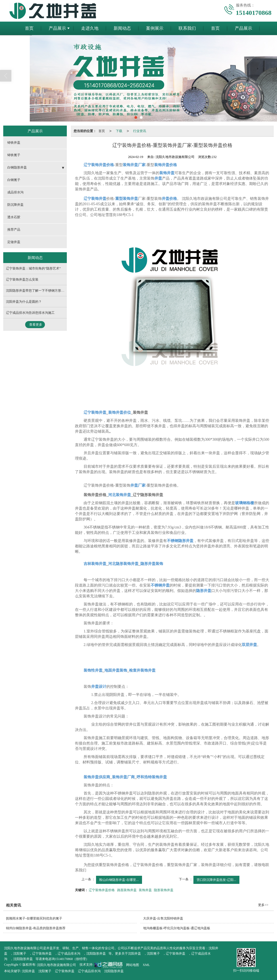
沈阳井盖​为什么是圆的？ (24, 302)
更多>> (263, 905)
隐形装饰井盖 (164, 890)
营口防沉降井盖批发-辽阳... (216, 880)
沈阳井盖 (134, 954)
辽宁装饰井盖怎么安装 (22, 279)
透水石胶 (14, 217)
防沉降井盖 (15, 205)
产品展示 (57, 28)
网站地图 (133, 965)
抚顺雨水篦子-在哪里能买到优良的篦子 (34, 918)
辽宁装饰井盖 (42, 954)
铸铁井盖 (14, 143)
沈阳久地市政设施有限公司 (57, 965)
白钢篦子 (14, 180)
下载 (119, 131)
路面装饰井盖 (127, 890)
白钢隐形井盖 (17, 167)
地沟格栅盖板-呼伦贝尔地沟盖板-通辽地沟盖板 (177, 928)
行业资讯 (140, 131)
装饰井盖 (145, 890)
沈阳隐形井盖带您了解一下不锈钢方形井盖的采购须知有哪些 (50, 291)
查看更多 (36, 325)
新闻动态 (122, 28)
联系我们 (187, 28)
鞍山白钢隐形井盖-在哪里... (119, 880)
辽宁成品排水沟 (69, 954)
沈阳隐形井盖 (96, 954)
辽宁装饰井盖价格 (102, 890)
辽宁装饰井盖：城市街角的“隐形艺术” (33, 268)
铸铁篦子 (14, 155)
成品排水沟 (15, 192)
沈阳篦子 (20, 954)
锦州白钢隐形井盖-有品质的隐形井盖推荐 (36, 928)
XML (146, 965)
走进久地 (90, 28)
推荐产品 (14, 230)
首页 (29, 28)
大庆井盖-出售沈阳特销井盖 (163, 918)
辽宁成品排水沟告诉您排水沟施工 (30, 313)
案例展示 (155, 28)
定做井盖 (14, 242)
